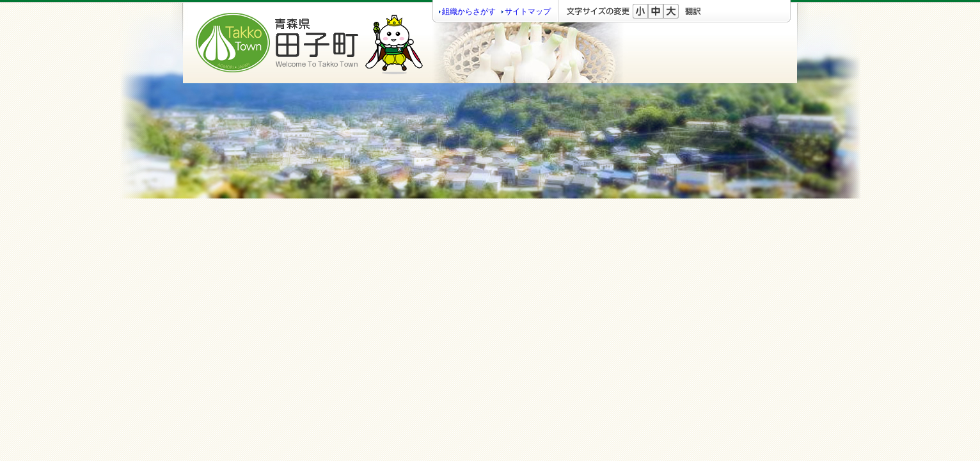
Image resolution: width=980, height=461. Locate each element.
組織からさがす (469, 12)
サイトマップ (528, 12)
